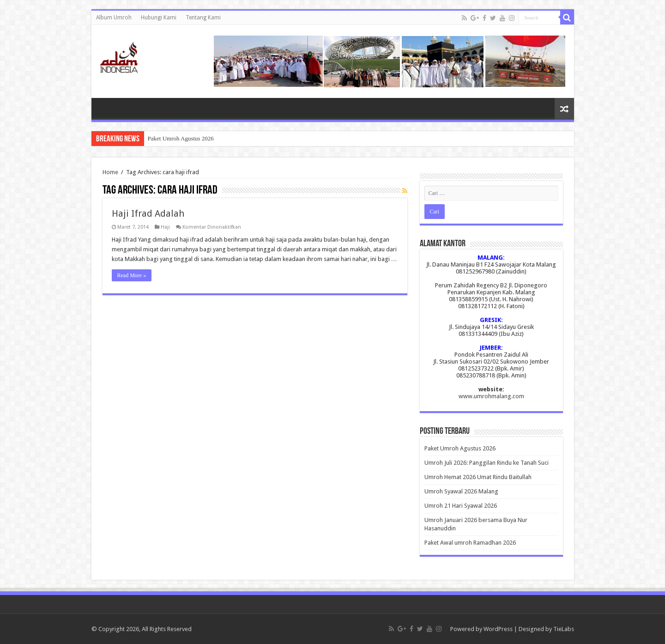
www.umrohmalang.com (491, 396)
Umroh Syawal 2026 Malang (461, 491)
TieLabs (564, 629)
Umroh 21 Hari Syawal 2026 (461, 506)
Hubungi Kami (159, 18)
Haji (165, 227)
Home (110, 172)
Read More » (132, 275)
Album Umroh (114, 18)
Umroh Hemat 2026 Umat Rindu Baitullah (478, 477)
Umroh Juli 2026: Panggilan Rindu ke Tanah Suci (487, 463)
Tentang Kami (203, 18)
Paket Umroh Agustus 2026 (181, 138)
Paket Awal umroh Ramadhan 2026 (470, 543)
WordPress (498, 629)
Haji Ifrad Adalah (148, 213)
